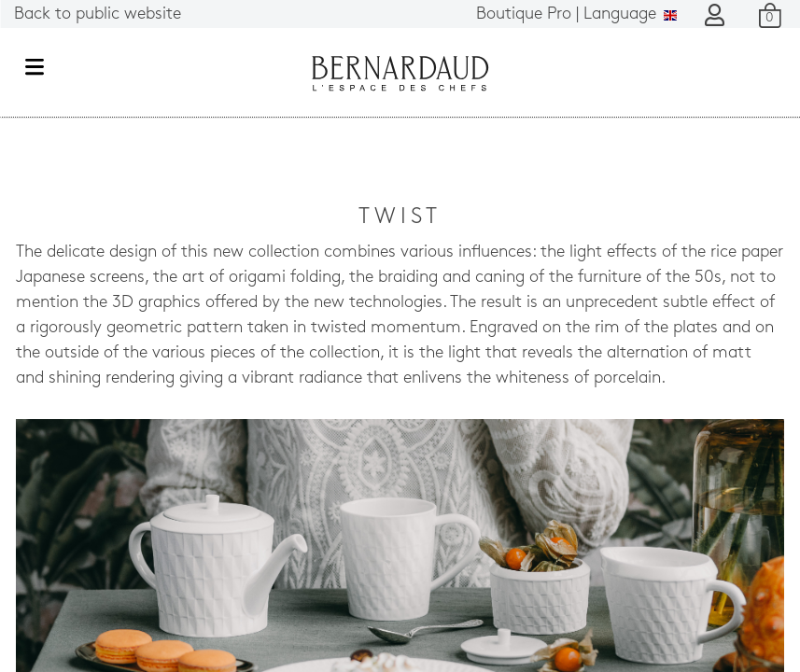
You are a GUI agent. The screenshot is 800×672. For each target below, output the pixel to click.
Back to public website (98, 14)
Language (576, 14)
